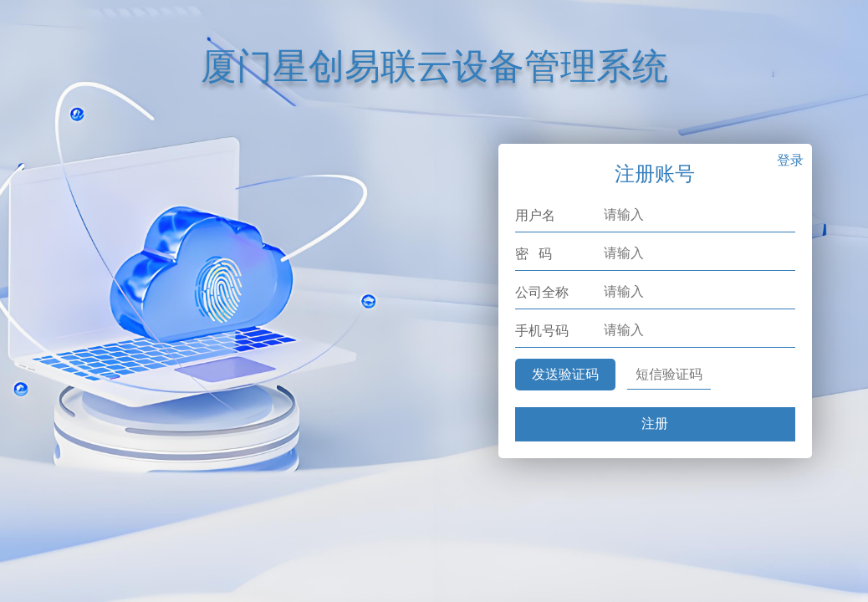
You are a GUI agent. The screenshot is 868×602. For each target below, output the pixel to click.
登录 (790, 160)
